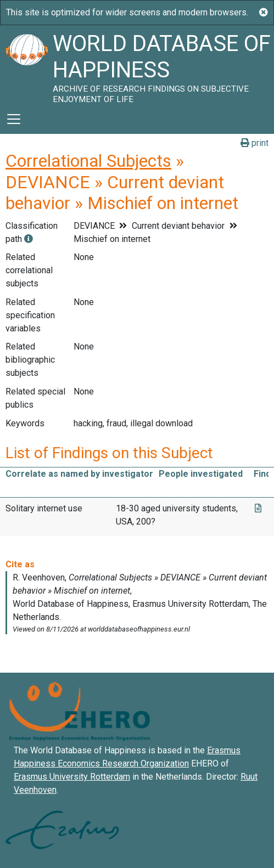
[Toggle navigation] (14, 119)
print (255, 143)
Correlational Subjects (88, 161)
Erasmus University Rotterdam (72, 777)
